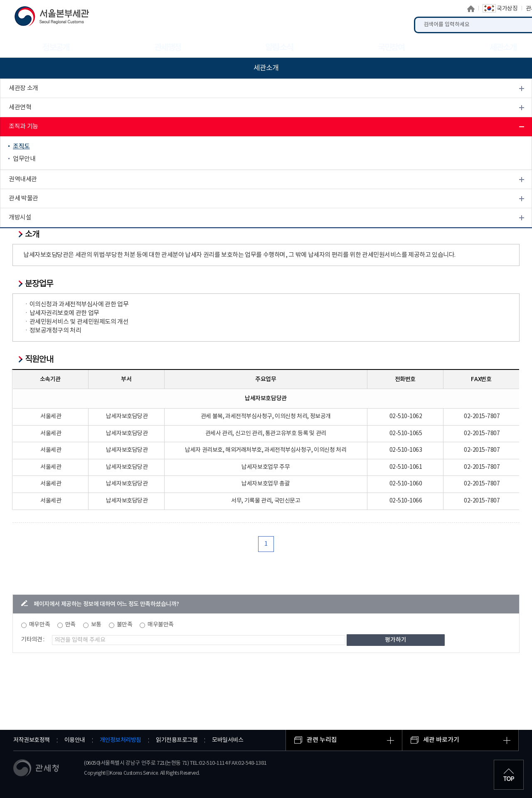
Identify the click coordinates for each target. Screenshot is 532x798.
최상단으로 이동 (509, 775)
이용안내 (75, 740)
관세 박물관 (23, 198)
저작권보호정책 (32, 740)
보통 (96, 625)
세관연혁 (20, 107)
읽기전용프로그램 (177, 740)
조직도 (21, 147)
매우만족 (39, 625)
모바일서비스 (228, 740)
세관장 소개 (23, 88)
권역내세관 (23, 179)
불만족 (125, 625)
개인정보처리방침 (121, 740)
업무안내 (24, 159)
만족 (70, 625)
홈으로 (471, 9)
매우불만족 (161, 625)
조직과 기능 (23, 127)
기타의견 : (33, 640)
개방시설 (20, 218)
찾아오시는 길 (26, 237)
